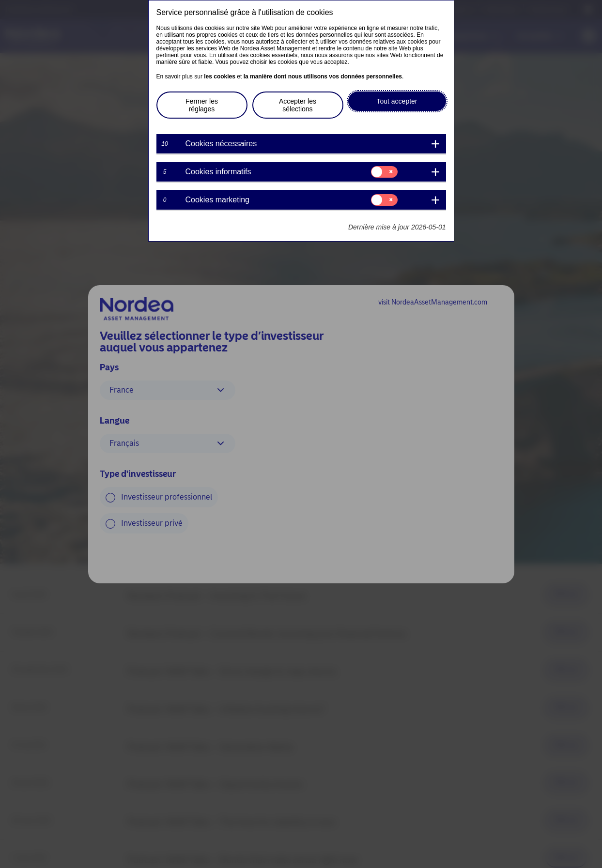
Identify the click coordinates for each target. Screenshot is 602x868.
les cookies (220, 76)
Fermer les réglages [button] (202, 105)
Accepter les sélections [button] (298, 105)
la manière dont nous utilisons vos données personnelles (323, 76)
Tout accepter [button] (397, 101)
